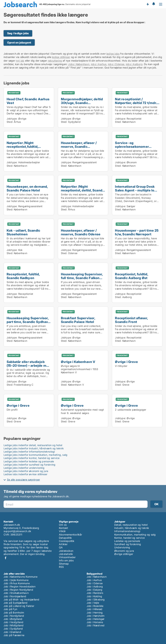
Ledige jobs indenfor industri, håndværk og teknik (34, 448)
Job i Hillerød (95, 609)
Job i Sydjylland (13, 629)
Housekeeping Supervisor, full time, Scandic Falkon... (82, 276)
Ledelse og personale (127, 541)
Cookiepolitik (67, 541)
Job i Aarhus (94, 580)
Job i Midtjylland (14, 625)
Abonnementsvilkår (70, 535)
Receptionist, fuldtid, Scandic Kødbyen (23, 276)
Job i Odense (95, 583)
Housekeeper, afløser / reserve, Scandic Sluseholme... (79, 147)
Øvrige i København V (78, 362)
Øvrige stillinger (124, 554)
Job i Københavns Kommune (21, 577)
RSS (61, 567)
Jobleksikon (66, 551)
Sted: (10, 122)
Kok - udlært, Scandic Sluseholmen (23, 232)
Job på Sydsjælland (16, 603)
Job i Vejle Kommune (16, 580)
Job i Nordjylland (14, 616)
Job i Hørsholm (96, 616)
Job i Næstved (96, 625)
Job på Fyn (10, 609)
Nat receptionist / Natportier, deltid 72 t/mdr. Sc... (136, 103)
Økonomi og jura (124, 551)
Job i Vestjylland (13, 622)
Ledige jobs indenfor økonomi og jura (26, 471)
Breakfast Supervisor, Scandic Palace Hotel (78, 320)
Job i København (97, 577)
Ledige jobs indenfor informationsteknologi (29, 452)
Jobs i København (79, 64)
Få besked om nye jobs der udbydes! (148, 4)
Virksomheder (67, 557)
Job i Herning (95, 613)
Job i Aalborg (95, 586)
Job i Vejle (93, 603)
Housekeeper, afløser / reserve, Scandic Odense (81, 232)
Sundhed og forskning (128, 544)
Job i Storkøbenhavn (16, 593)
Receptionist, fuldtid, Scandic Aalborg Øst (131, 276)
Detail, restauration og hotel (131, 525)
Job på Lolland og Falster (19, 606)
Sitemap (64, 564)
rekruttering (55, 61)
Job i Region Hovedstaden (20, 586)
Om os (63, 525)
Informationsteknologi (127, 531)
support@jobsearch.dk (17, 531)
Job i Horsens (95, 622)
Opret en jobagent (19, 43)
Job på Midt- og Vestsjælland (21, 599)
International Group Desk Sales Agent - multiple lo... (136, 188)
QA (61, 547)
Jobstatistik (66, 554)
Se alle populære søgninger (23, 480)
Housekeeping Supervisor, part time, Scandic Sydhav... (29, 320)
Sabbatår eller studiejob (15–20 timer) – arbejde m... (28, 364)
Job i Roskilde (95, 606)
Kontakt (63, 528)
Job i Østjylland (13, 619)
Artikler (63, 544)
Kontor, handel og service (129, 538)
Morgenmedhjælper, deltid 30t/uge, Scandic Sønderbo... (82, 103)
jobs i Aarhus (99, 64)
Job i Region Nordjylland (18, 590)
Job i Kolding (94, 596)
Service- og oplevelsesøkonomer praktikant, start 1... (132, 147)
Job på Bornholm (14, 613)
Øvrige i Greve (126, 362)
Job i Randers (95, 593)
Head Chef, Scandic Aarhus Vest (28, 101)
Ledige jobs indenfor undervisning (24, 468)
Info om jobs (66, 560)
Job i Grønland (12, 632)
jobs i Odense (116, 64)
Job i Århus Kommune (17, 583)
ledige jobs (113, 54)
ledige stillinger (61, 57)
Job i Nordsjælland (15, 596)
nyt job (20, 61)
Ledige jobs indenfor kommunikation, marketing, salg (35, 455)
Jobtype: (12, 119)
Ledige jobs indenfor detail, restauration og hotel (33, 445)
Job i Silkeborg (96, 599)
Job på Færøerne (14, 635)
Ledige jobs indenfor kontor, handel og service (32, 458)
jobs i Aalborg (134, 64)
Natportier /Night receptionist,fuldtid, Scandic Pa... (22, 147)
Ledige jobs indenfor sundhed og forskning (29, 465)
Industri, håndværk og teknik (132, 528)
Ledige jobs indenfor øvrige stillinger (26, 474)
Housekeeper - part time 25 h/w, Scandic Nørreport (137, 232)
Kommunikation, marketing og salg (135, 535)
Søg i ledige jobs (18, 33)
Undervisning (122, 547)
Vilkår (62, 531)
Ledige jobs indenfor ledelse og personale (29, 461)
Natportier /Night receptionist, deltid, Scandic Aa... (83, 190)
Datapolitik (65, 538)
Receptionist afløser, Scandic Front (131, 320)
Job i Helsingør (96, 619)
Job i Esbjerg (95, 590)
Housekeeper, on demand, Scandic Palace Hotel (27, 188)
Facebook (6, 558)
